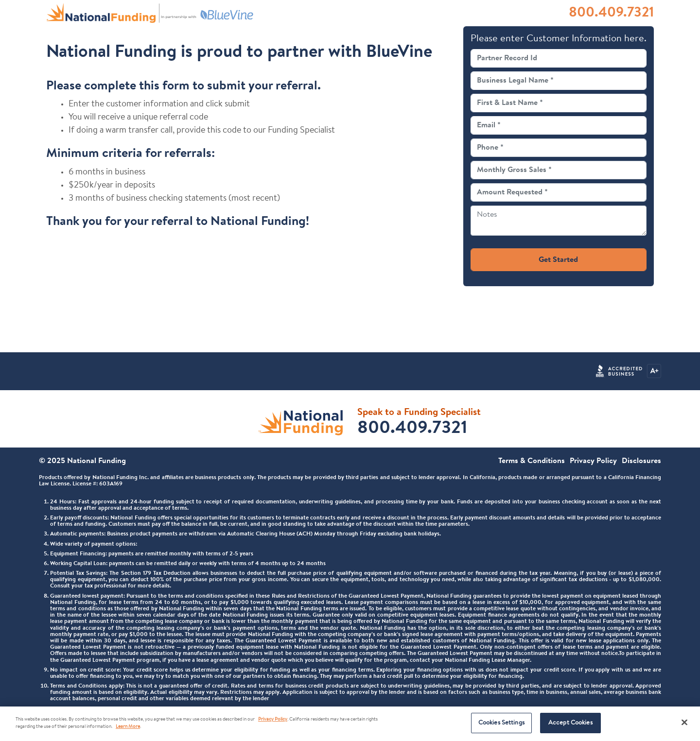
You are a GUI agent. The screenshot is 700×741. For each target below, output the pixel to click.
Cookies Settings (501, 723)
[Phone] (559, 148)
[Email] (559, 125)
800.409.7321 (611, 13)
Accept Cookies (570, 723)
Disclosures (641, 461)
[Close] (684, 722)
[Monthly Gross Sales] (559, 170)
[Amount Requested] (559, 192)
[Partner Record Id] (559, 58)
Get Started (558, 260)
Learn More (128, 727)
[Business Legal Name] (559, 81)
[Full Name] (559, 103)
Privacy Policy (593, 461)
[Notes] (559, 221)
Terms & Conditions (532, 461)
